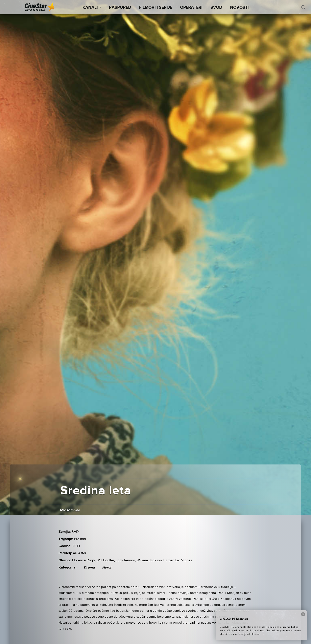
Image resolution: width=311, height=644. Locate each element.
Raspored (120, 8)
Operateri (191, 8)
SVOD (216, 8)
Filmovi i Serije (156, 8)
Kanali (92, 8)
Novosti (239, 8)
